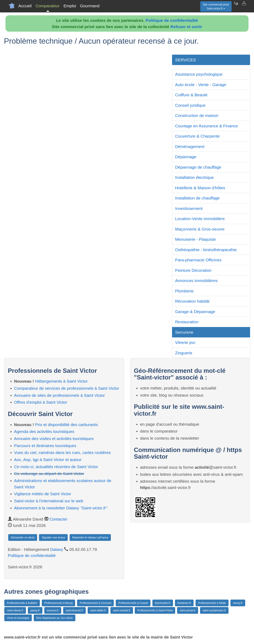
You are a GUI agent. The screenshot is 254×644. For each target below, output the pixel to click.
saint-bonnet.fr (75, 610)
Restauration (187, 322)
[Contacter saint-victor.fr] (244, 6)
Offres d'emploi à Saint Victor (41, 402)
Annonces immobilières (196, 281)
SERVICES (186, 60)
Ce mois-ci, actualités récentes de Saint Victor (56, 467)
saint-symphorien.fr (214, 610)
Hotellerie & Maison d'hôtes (200, 188)
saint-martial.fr (122, 610)
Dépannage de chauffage (198, 167)
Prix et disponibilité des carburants (66, 425)
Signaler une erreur (53, 537)
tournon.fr (53, 610)
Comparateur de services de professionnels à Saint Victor (67, 388)
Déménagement (190, 147)
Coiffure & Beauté (191, 95)
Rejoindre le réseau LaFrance (90, 537)
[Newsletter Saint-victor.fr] (236, 6)
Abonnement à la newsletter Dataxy (61, 508)
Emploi (70, 6)
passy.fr (35, 610)
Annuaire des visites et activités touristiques (54, 439)
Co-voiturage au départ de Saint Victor (49, 474)
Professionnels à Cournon (95, 603)
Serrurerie (184, 332)
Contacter (58, 519)
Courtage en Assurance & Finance (207, 126)
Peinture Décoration (193, 270)
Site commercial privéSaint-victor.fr (216, 6)
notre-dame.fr (15, 610)
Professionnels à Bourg (59, 603)
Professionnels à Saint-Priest (155, 610)
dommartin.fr (163, 603)
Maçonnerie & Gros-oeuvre (200, 229)
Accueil (25, 6)
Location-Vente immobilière (200, 219)
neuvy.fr (238, 603)
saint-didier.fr (98, 610)
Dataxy (57, 549)
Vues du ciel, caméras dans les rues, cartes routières (62, 452)
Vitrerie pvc (185, 342)
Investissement (189, 208)
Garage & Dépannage (195, 312)
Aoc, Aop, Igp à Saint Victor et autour (48, 460)
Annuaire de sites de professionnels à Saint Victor (60, 395)
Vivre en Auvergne (18, 618)
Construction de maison (197, 115)
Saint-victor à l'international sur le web (49, 501)
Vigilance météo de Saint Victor (43, 494)
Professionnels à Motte (212, 603)
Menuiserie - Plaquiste (196, 239)
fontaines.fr (184, 603)
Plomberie (184, 291)
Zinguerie (184, 353)
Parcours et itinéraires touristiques (45, 446)
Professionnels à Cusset (133, 603)
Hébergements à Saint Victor (61, 381)
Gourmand (90, 6)
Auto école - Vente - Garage (201, 85)
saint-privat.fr (188, 610)
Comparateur (48, 6)
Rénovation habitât (192, 301)
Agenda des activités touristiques (44, 431)
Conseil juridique (190, 105)
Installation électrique (194, 177)
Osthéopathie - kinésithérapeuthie (206, 250)
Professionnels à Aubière (22, 603)
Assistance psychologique (199, 74)
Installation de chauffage (197, 198)
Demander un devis (23, 537)
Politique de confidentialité (172, 20)
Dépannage (186, 157)
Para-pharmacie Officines (198, 260)
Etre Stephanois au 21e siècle (55, 618)
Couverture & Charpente (198, 136)
